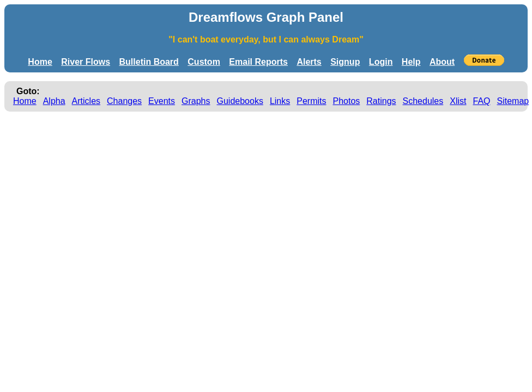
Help (411, 62)
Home (40, 62)
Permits (311, 101)
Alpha (54, 101)
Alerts (309, 62)
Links (280, 101)
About (442, 62)
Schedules (423, 101)
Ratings (381, 101)
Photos (346, 101)
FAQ (482, 101)
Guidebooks (240, 101)
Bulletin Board (149, 62)
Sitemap (513, 101)
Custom (204, 62)
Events (162, 101)
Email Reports (258, 62)
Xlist (458, 101)
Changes (124, 101)
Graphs (196, 101)
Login (381, 62)
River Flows (86, 62)
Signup (345, 62)
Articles (86, 101)
